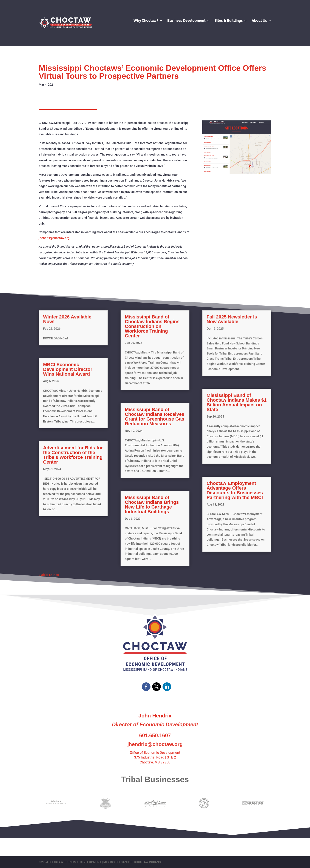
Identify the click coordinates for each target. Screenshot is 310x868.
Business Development (186, 21)
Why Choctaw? (146, 21)
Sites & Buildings (229, 21)
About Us (259, 21)
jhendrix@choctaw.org (54, 238)
